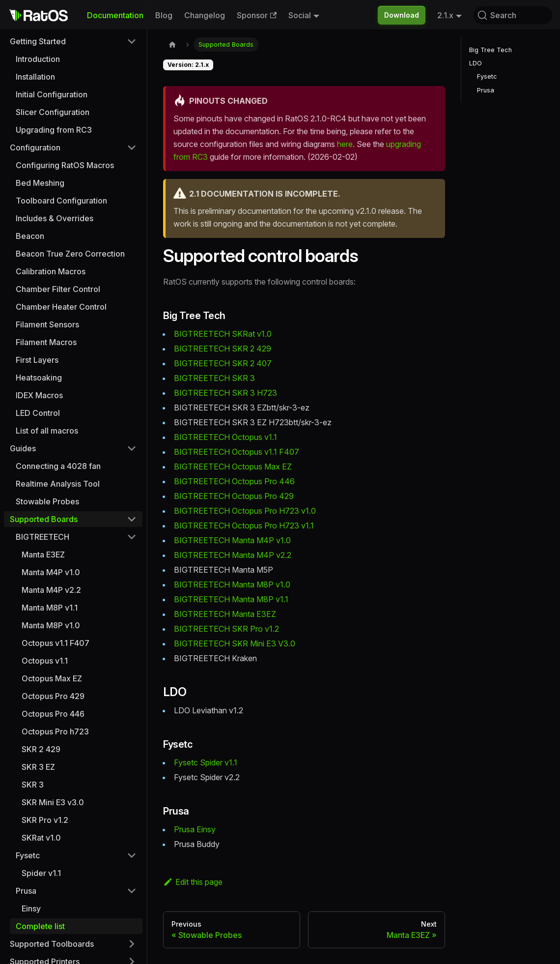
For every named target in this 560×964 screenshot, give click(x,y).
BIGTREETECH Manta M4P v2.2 (233, 555)
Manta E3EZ (43, 555)
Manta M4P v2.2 (51, 590)
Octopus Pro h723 (55, 731)
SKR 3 (33, 785)
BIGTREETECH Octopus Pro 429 (234, 496)
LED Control (38, 413)
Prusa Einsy (195, 829)
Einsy (31, 908)
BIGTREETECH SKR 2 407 (223, 363)
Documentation (115, 15)
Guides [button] (23, 448)
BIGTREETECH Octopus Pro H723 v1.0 (245, 511)
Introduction (38, 59)
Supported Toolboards (52, 944)
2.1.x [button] (445, 15)
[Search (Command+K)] (513, 15)
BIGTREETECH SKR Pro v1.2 (226, 629)
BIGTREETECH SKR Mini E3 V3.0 (235, 643)
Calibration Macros (51, 271)
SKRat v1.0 (41, 838)
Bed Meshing (40, 183)
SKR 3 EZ (38, 767)
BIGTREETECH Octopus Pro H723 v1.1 (244, 526)
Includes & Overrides (55, 218)
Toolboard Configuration (61, 201)
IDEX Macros (39, 395)
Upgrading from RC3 (54, 130)
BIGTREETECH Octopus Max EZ (233, 467)
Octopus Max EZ (52, 678)
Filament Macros (46, 342)
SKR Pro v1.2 (45, 820)
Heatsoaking (39, 378)
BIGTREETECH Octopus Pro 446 (234, 481)
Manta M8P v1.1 (50, 608)
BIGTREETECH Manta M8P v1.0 (232, 584)
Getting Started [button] (38, 41)
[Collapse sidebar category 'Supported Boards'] (132, 519)
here (345, 144)
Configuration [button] (35, 147)
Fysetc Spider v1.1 (206, 762)
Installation (35, 77)
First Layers (37, 360)
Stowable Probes (47, 501)
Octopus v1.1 (45, 661)
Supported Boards (44, 519)
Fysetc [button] (28, 855)
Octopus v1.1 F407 (56, 643)
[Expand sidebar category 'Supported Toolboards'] (132, 944)
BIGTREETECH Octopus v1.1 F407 (237, 452)
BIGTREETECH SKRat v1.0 (223, 334)
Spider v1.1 (41, 873)
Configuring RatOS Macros (65, 165)
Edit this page (193, 882)
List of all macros (47, 431)
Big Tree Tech (490, 50)
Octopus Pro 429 (53, 696)
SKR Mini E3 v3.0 (53, 802)
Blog (164, 15)
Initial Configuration (52, 94)
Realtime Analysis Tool (58, 484)
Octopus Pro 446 (53, 714)
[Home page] (172, 44)
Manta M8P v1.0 (51, 625)
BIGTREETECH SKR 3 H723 (225, 393)
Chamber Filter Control (58, 289)
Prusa (486, 90)
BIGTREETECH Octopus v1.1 (225, 437)
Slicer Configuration (53, 112)
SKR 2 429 (41, 749)
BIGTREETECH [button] (42, 537)
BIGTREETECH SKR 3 (214, 378)
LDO (476, 63)
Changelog (205, 15)
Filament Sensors (47, 324)
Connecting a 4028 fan (58, 466)
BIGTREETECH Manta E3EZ (225, 614)
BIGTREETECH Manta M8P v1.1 (231, 599)
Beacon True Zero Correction (70, 254)
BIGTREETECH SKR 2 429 (223, 349)
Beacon (30, 236)
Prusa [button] (26, 891)
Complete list (40, 926)
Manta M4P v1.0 (51, 572)
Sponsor (257, 15)
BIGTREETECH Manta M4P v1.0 (232, 540)
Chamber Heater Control (61, 307)
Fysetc (487, 76)
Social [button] (300, 15)
